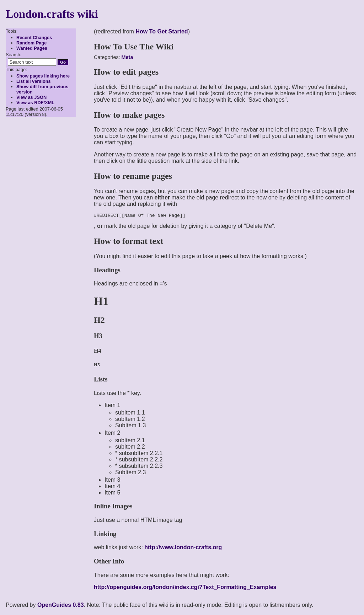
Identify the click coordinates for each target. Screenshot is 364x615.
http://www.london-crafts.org (183, 548)
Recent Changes (34, 38)
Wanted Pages (32, 48)
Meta (127, 57)
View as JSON (31, 97)
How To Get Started (162, 31)
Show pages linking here (43, 76)
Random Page (31, 43)
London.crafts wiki (52, 14)
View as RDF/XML (35, 103)
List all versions (34, 81)
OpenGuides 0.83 (61, 606)
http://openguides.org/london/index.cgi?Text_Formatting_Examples (185, 588)
